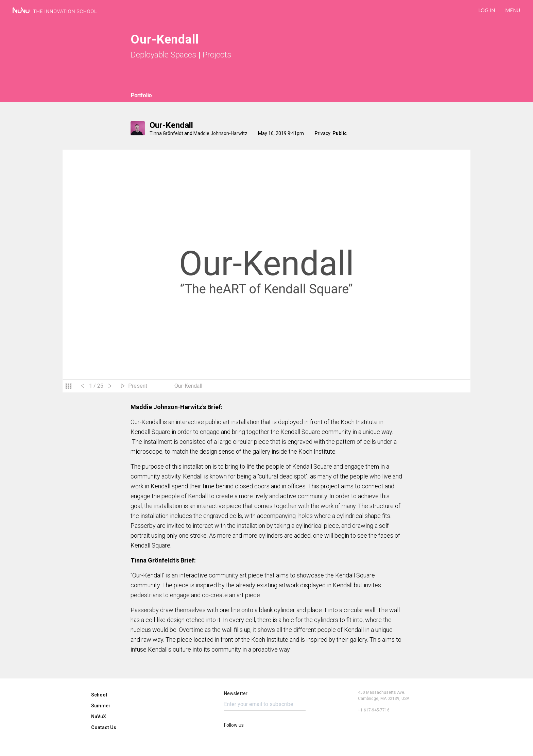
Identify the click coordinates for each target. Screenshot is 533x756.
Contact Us (104, 727)
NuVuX (99, 717)
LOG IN (487, 10)
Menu (513, 10)
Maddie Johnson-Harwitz (220, 133)
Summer (101, 706)
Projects (217, 55)
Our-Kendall (171, 125)
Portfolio (141, 95)
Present (138, 386)
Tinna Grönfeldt (166, 133)
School (99, 695)
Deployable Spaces (164, 55)
